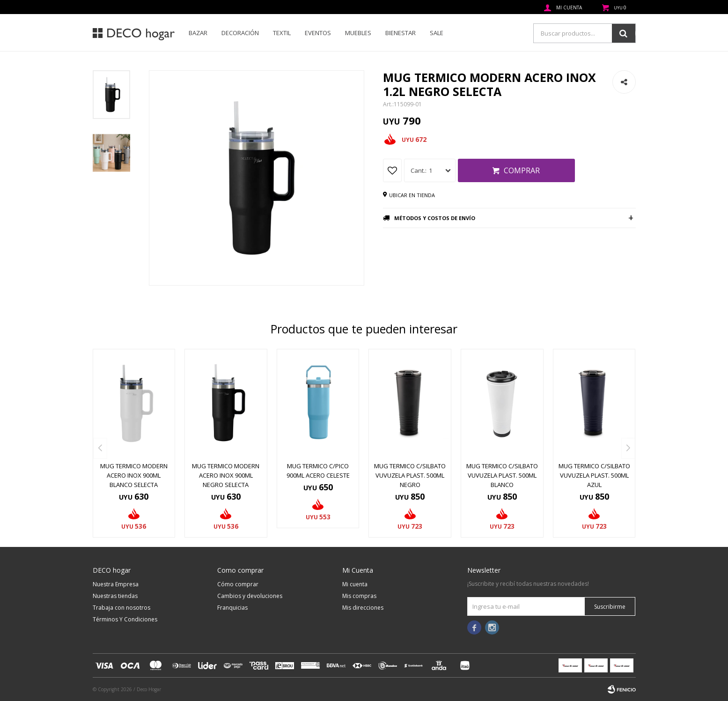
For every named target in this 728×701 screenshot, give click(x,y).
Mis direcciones (363, 608)
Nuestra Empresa (116, 584)
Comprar (522, 170)
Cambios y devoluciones (250, 596)
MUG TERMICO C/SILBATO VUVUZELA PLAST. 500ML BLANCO (502, 475)
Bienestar (401, 33)
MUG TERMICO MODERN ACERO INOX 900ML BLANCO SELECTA (134, 475)
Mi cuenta (355, 584)
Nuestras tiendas (115, 596)
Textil (282, 33)
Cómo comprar (238, 584)
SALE (437, 33)
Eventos (318, 33)
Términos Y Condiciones (125, 619)
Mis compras (359, 596)
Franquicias (232, 608)
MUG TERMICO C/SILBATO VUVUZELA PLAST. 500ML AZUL (594, 475)
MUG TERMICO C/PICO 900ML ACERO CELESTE (318, 471)
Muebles (358, 33)
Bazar (198, 33)
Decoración (240, 33)
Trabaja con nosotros (121, 608)
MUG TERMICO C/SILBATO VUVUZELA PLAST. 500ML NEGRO (410, 475)
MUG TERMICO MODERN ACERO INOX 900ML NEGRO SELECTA (226, 475)
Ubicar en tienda (412, 195)
